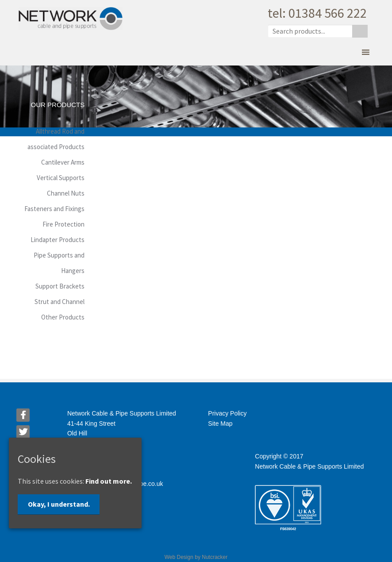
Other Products (63, 317)
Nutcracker (215, 557)
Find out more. (109, 481)
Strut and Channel (60, 302)
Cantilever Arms (63, 162)
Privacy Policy (227, 413)
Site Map (220, 423)
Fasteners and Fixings (54, 209)
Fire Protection (63, 224)
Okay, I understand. (59, 504)
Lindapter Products (58, 240)
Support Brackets (60, 286)
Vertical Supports (61, 178)
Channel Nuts (66, 193)
